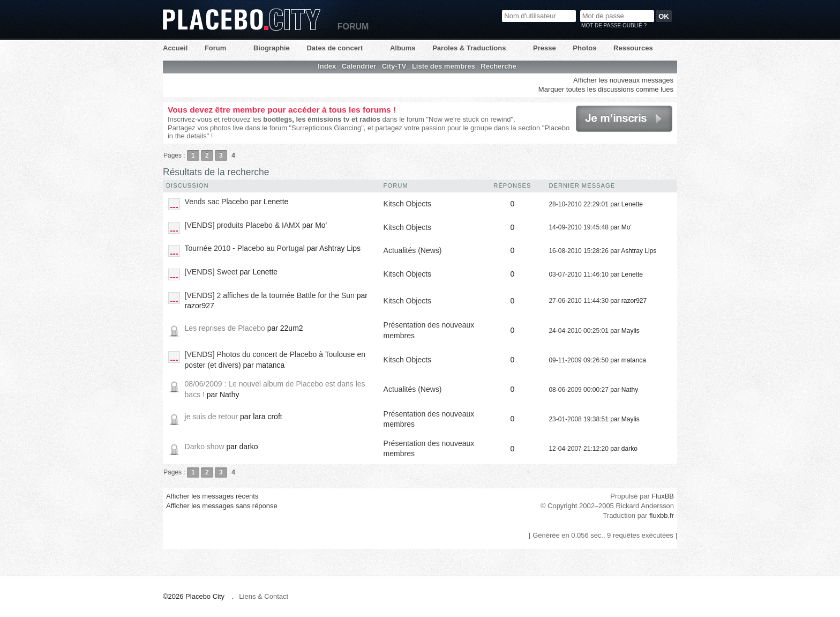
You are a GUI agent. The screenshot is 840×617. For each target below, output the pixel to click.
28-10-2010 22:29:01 (578, 204)
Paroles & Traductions (469, 48)
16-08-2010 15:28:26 (578, 251)
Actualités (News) (413, 250)
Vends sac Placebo (217, 202)
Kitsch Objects (407, 204)
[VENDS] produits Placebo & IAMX (243, 225)
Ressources (633, 48)
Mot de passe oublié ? (614, 25)
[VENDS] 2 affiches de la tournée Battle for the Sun (270, 295)
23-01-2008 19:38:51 (578, 419)
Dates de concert (335, 48)
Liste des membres (444, 66)
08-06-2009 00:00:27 (578, 390)
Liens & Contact (264, 596)
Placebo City (242, 20)
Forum (215, 48)
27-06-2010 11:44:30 (578, 301)
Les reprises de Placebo (225, 328)
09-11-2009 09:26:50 (578, 360)
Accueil (175, 48)
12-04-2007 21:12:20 (578, 449)
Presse (545, 48)
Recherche (498, 66)
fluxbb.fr (662, 515)
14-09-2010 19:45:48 (578, 227)
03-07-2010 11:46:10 (578, 274)
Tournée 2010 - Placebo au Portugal (245, 248)
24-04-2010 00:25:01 (578, 331)
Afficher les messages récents (212, 496)
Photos (584, 48)
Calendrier (359, 66)
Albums (403, 48)
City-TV (394, 66)
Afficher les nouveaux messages (623, 80)
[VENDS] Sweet (211, 272)
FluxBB (663, 496)
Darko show (205, 447)
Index (327, 66)
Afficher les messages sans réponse (222, 506)
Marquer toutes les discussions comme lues (606, 89)
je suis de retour (212, 417)
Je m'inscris (624, 119)
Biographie (272, 48)
